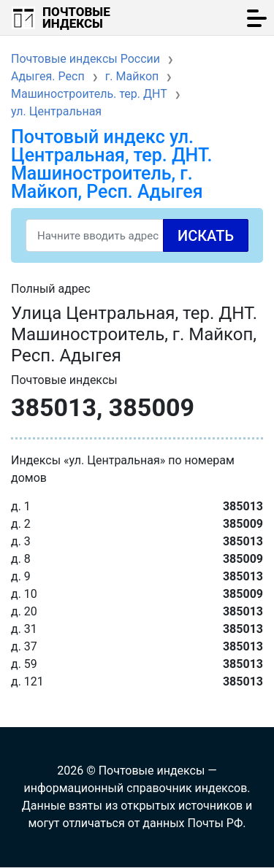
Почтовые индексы (76, 18)
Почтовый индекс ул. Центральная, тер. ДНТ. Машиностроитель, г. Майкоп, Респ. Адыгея (111, 164)
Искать (206, 236)
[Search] (137, 235)
